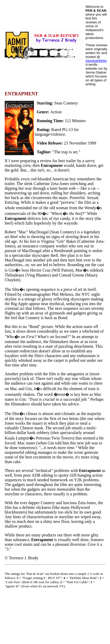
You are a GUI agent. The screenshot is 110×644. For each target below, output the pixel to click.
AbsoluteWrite (96, 61)
